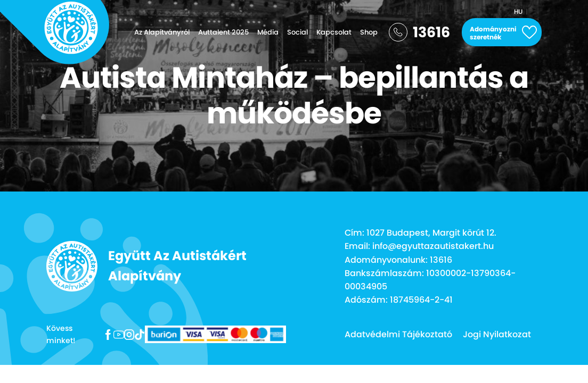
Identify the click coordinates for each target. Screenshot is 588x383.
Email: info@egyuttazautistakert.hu (419, 246)
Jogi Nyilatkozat (497, 334)
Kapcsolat (334, 32)
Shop (369, 32)
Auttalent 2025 (223, 32)
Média (268, 32)
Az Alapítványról (162, 32)
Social (297, 32)
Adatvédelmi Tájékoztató (398, 334)
